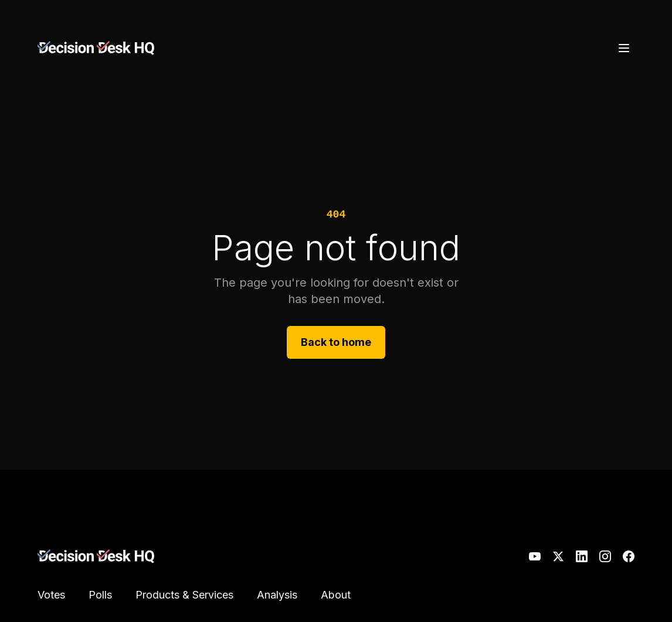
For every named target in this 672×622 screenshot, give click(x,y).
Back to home (336, 342)
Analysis (277, 595)
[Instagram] (605, 556)
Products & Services (184, 595)
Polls (100, 595)
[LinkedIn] (582, 556)
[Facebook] (629, 556)
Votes (51, 595)
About (336, 595)
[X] (558, 556)
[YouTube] (535, 556)
